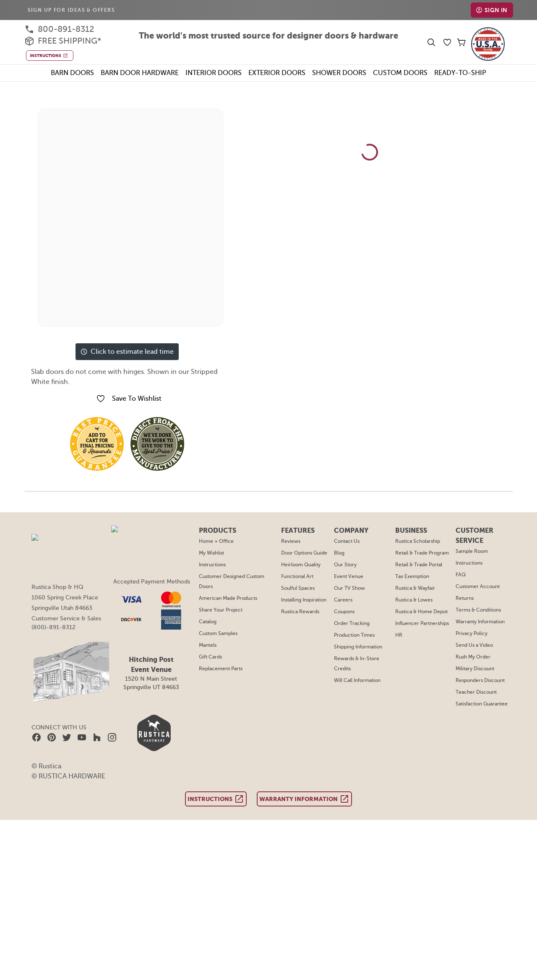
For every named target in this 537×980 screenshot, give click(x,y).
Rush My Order (473, 657)
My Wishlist (215, 553)
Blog (340, 553)
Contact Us (348, 541)
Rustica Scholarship (419, 541)
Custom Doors (407, 73)
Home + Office (218, 541)
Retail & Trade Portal (420, 565)
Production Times (355, 635)
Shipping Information (358, 647)
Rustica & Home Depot (422, 612)
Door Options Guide (306, 553)
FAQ (461, 575)
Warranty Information (479, 622)
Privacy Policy (471, 633)
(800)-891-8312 (53, 627)
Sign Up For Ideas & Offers (74, 10)
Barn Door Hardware (136, 73)
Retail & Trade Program (423, 553)
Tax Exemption (413, 576)
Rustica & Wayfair (416, 588)
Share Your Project (223, 610)
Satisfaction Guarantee (481, 704)
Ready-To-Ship (468, 73)
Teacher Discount (475, 692)
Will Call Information (358, 680)
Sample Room (472, 551)
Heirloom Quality (303, 565)
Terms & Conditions (477, 610)
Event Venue (349, 576)
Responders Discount (480, 680)
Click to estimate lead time (127, 351)
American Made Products (230, 598)
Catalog (210, 622)
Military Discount (474, 669)
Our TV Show (350, 588)
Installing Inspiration (306, 600)
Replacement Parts (223, 669)
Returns (464, 598)
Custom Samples (221, 633)
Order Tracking (352, 623)
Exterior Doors (279, 73)
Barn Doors (66, 73)
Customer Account (476, 586)
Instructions (215, 565)
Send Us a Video (474, 645)
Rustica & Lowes (415, 600)
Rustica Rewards (303, 612)
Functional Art (299, 576)
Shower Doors (345, 73)
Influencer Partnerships (422, 623)
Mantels (211, 645)
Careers (344, 600)
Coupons (345, 612)
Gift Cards (213, 657)
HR (400, 635)
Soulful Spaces (301, 588)
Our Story (346, 565)
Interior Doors (213, 73)
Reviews (293, 541)
